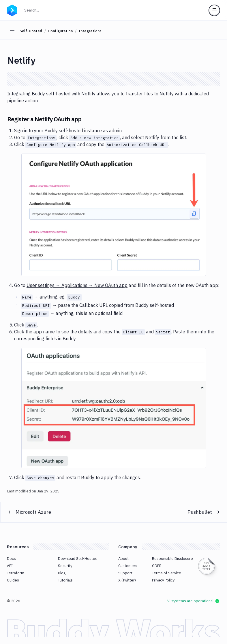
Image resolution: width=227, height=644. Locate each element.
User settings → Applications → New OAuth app (77, 285)
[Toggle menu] (214, 10)
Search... (44, 10)
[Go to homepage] (12, 10)
